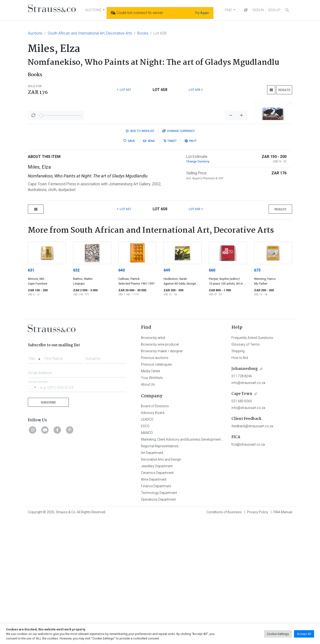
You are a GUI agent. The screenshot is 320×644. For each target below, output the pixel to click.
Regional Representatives (160, 571)
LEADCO (147, 544)
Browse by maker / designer (162, 476)
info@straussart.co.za (248, 508)
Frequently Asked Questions (252, 463)
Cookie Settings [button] (278, 634)
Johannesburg (245, 494)
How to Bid (240, 483)
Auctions (35, 33)
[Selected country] (33, 512)
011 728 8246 (242, 501)
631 (31, 395)
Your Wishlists (152, 503)
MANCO (147, 558)
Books (143, 33)
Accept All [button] (304, 634)
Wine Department (154, 604)
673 (257, 395)
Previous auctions (155, 483)
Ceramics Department (157, 598)
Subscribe (48, 527)
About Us (148, 509)
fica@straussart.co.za (248, 569)
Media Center (151, 496)
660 (212, 395)
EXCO (145, 551)
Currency (179, 256)
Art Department (152, 578)
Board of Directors (155, 531)
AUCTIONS (93, 10)
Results (284, 90)
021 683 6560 (242, 526)
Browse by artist (153, 463)
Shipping (238, 476)
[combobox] (35, 482)
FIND (228, 10)
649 (167, 395)
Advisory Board (153, 538)
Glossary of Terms (246, 469)
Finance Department (156, 611)
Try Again (202, 13)
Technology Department (159, 618)
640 (122, 395)
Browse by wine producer (160, 469)
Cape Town (242, 519)
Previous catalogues (156, 489)
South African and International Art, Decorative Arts (90, 33)
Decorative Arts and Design (161, 584)
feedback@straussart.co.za (252, 551)
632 (76, 395)
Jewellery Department (157, 591)
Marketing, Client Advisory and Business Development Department (190, 564)
